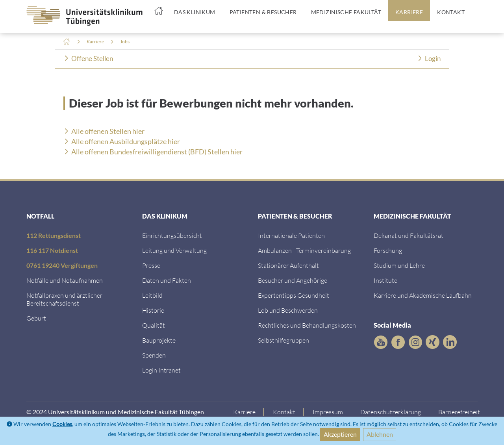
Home (67, 42)
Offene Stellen (92, 58)
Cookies (62, 424)
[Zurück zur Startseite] (78, 16)
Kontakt (284, 412)
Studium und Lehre (399, 265)
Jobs (125, 42)
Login (433, 58)
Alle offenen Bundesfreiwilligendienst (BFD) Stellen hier (157, 152)
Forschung (388, 250)
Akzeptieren (340, 434)
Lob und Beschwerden (288, 310)
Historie (153, 310)
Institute (385, 280)
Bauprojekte (159, 340)
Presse (151, 265)
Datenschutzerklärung (391, 412)
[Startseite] (158, 11)
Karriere (95, 42)
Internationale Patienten (291, 235)
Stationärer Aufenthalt (288, 265)
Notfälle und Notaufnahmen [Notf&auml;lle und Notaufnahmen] (65, 280)
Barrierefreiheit (460, 412)
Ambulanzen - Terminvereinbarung (304, 250)
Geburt (36, 318)
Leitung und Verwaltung (174, 250)
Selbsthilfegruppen (283, 340)
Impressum (328, 412)
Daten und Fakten (167, 280)
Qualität (154, 325)
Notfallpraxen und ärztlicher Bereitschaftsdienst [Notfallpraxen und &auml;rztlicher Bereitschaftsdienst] (64, 299)
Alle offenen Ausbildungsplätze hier (126, 141)
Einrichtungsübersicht (172, 235)
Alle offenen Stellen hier (108, 131)
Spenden (154, 355)
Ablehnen (380, 434)
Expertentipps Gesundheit (294, 295)
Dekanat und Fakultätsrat (409, 235)
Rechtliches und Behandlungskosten (307, 325)
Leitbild (152, 295)
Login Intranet (161, 370)
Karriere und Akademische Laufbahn (423, 295)
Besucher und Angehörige (293, 280)
